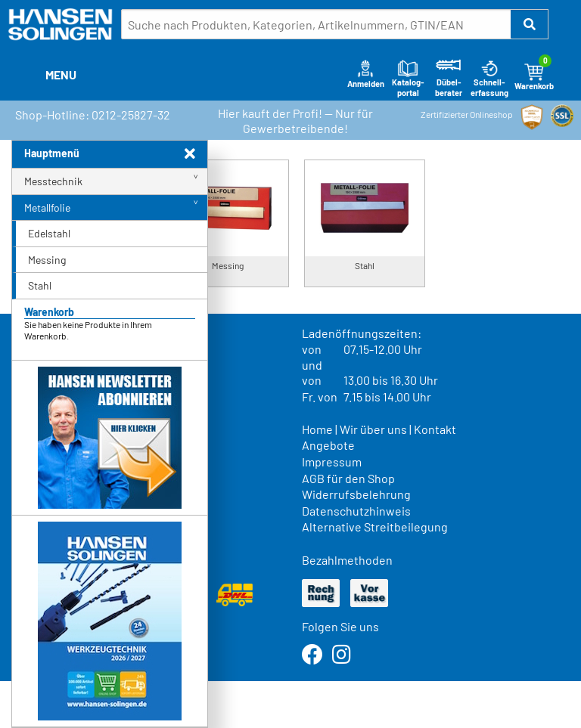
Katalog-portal (408, 78)
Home (317, 429)
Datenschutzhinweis (356, 511)
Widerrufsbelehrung (356, 494)
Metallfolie (47, 208)
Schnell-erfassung (489, 78)
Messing (47, 260)
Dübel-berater (449, 78)
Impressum (332, 462)
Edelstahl (49, 233)
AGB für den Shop (348, 478)
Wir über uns (373, 429)
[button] (530, 24)
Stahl (40, 285)
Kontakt (435, 429)
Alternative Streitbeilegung (375, 527)
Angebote (328, 445)
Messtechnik (53, 181)
